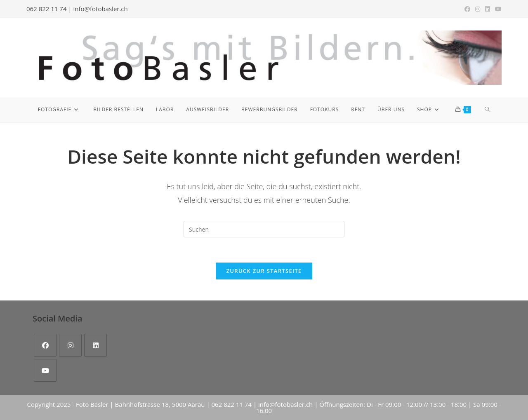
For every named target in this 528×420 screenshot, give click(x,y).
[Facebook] (45, 345)
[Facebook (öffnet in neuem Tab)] (467, 9)
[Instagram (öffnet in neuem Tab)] (478, 9)
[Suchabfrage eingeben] (264, 229)
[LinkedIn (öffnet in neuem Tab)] (488, 9)
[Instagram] (70, 345)
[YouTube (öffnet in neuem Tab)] (497, 9)
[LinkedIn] (95, 345)
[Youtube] (45, 370)
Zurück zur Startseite (264, 271)
